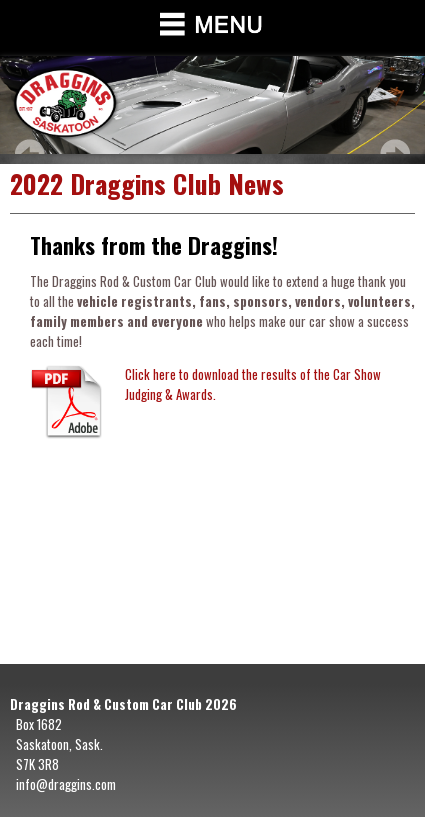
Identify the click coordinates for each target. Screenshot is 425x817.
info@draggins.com (66, 784)
